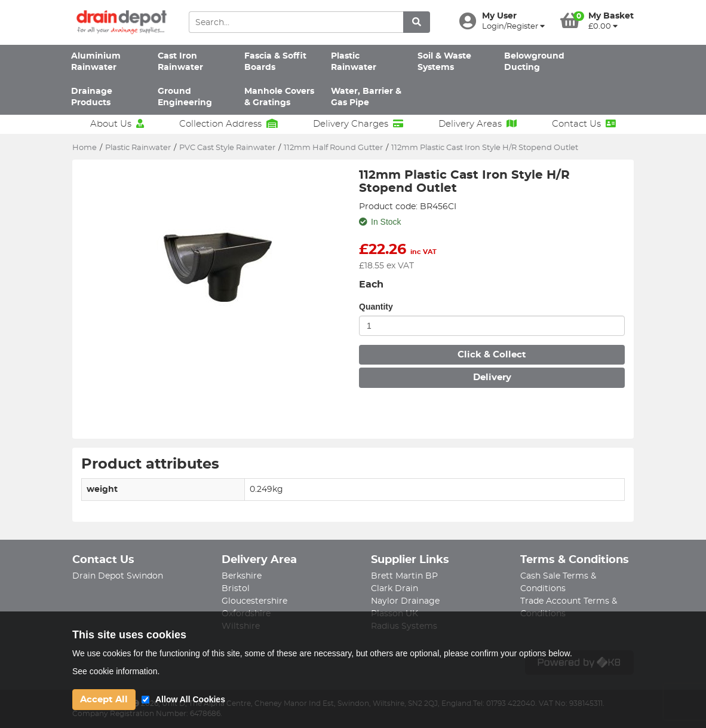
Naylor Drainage (405, 601)
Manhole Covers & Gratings (279, 97)
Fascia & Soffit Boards (275, 62)
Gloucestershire (254, 601)
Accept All (104, 700)
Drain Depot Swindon (118, 576)
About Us (117, 124)
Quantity (376, 307)
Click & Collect (492, 355)
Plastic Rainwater (354, 62)
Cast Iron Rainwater (180, 62)
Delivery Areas (478, 124)
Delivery (492, 377)
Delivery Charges (358, 124)
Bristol (236, 589)
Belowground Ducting (534, 62)
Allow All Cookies (190, 699)
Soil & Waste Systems (444, 62)
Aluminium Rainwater (96, 62)
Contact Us (584, 124)
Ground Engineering (185, 97)
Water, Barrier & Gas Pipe (366, 97)
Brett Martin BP (404, 576)
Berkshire (242, 576)
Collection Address (228, 124)
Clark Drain (395, 589)
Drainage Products (92, 97)
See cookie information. (116, 671)
